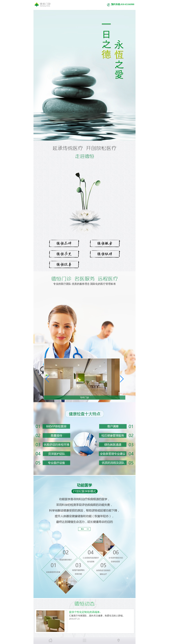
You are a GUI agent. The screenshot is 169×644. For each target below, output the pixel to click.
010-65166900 (128, 4)
